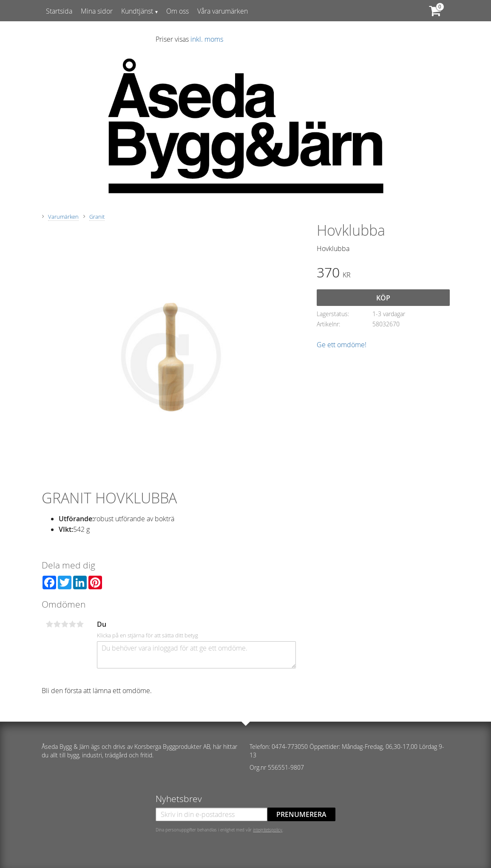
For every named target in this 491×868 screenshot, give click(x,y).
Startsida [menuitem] (59, 11)
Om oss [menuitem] (177, 11)
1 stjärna (50, 624)
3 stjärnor (65, 624)
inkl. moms (207, 39)
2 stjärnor (57, 624)
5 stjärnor (80, 624)
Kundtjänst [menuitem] (137, 11)
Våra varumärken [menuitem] (223, 11)
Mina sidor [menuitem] (97, 11)
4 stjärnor (73, 624)
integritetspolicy (268, 830)
